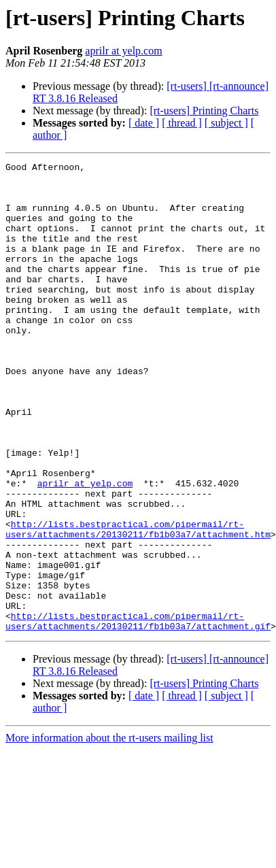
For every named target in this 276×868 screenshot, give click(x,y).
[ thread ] (182, 123)
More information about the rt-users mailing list (109, 807)
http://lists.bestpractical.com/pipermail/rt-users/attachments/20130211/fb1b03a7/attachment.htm (138, 591)
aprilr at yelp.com (123, 51)
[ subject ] (226, 123)
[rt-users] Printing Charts (204, 111)
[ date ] (144, 123)
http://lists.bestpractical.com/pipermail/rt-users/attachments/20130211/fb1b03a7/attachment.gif (138, 689)
